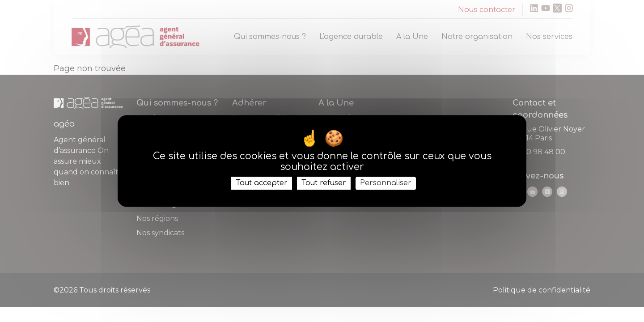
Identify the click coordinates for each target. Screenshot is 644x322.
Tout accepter (262, 183)
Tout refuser (324, 183)
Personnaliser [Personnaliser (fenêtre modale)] (386, 183)
